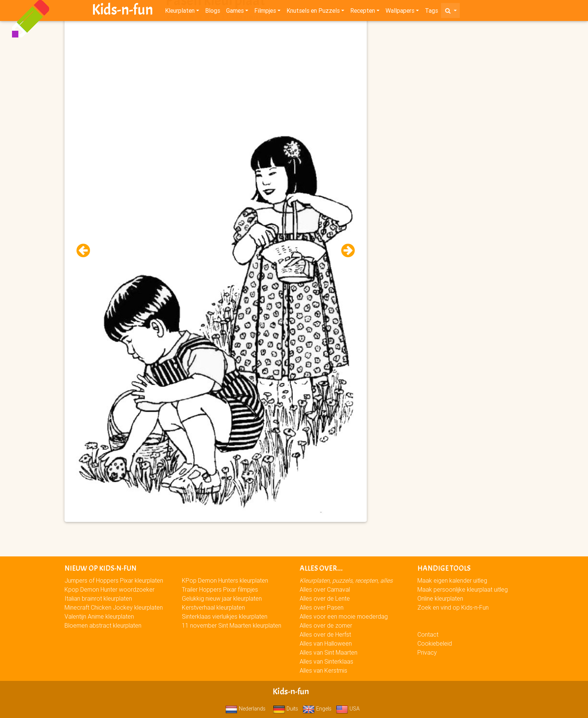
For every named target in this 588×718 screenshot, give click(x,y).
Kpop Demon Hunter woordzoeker (109, 589)
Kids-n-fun (122, 11)
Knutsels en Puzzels (313, 12)
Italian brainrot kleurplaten (98, 598)
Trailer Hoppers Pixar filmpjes (220, 589)
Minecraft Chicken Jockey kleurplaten (114, 607)
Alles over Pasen (322, 607)
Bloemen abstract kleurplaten (103, 625)
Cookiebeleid (435, 643)
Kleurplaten (180, 12)
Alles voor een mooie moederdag (344, 616)
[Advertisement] (216, 75)
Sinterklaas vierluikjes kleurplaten (225, 616)
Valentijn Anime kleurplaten (99, 616)
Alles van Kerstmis (323, 670)
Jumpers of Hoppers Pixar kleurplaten (114, 580)
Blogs (213, 12)
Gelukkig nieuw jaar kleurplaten (222, 598)
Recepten (363, 12)
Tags (431, 12)
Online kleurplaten (440, 598)
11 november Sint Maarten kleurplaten (232, 625)
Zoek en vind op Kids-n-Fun (453, 607)
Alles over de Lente (325, 598)
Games (235, 12)
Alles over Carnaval (325, 589)
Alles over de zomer (326, 625)
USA (348, 709)
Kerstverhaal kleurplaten (213, 607)
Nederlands (245, 709)
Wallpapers (400, 12)
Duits (286, 709)
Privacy (427, 652)
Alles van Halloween (326, 643)
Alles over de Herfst (325, 634)
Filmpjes (265, 12)
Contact (428, 634)
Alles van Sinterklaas (326, 661)
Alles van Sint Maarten (328, 652)
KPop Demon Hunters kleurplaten (225, 580)
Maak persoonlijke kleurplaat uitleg (463, 589)
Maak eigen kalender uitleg (452, 580)
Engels (317, 709)
